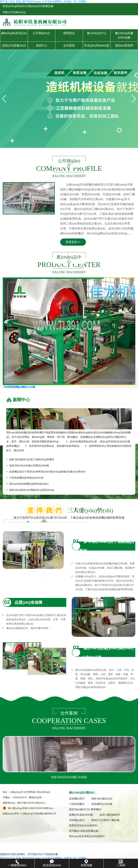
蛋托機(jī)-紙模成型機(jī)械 (84, 832)
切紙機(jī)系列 (77, 821)
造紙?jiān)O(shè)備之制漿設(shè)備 (29, 465)
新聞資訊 (69, 33)
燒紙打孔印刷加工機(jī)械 (105, 821)
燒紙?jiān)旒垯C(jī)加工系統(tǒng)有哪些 (32, 459)
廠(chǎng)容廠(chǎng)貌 (124, 35)
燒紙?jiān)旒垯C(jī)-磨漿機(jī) (85, 810)
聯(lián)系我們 (124, 45)
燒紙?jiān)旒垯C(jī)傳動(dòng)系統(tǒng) (32, 490)
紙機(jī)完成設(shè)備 (81, 815)
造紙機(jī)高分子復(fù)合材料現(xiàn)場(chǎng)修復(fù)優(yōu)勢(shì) (47, 472)
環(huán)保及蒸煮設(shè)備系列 (87, 837)
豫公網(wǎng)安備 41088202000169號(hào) (31, 809)
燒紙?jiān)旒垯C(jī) (102, 799)
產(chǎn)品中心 (97, 33)
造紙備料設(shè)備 (102, 805)
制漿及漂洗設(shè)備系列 (83, 826)
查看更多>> (73, 242)
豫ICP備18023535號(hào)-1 (33, 803)
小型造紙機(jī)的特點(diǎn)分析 (26, 478)
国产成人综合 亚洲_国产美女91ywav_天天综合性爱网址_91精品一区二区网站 (43, 1)
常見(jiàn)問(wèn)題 (97, 45)
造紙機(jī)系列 (77, 799)
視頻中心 (42, 45)
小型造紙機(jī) (77, 805)
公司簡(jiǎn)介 (42, 33)
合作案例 (69, 45)
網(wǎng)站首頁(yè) (14, 33)
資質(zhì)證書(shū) (14, 45)
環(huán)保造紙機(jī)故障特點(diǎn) (29, 484)
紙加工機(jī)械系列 (110, 815)
